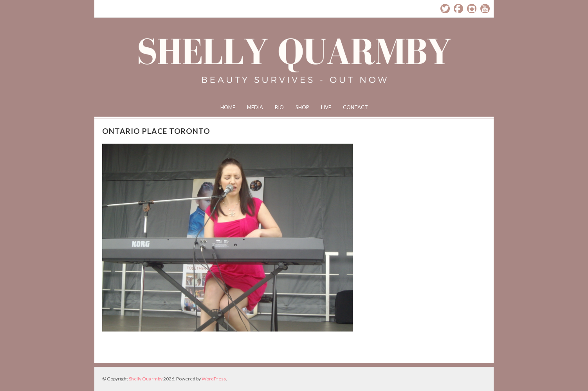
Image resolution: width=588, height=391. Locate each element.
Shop (302, 107)
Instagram (472, 9)
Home (228, 107)
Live (326, 107)
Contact (355, 107)
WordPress (214, 379)
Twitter (445, 9)
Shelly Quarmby (146, 379)
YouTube (485, 9)
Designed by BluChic (475, 379)
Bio (279, 107)
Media (255, 107)
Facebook (458, 9)
